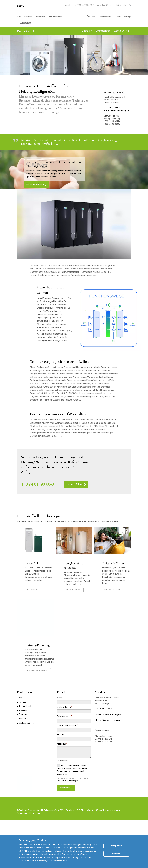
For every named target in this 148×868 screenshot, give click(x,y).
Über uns (91, 17)
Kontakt (68, 5)
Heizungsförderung (35, 185)
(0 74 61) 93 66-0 (39, 485)
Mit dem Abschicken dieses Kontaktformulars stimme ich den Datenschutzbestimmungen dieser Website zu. (72, 778)
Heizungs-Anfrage (75, 484)
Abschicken (65, 797)
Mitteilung (61, 753)
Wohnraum (40, 17)
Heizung (28, 17)
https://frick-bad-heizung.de (108, 729)
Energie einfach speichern (74, 566)
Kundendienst (55, 17)
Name (60, 707)
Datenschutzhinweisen (57, 863)
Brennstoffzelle (27, 31)
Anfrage (127, 17)
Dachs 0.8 (87, 31)
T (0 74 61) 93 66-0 (86, 5)
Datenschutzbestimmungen (68, 789)
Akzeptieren (116, 848)
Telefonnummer (64, 725)
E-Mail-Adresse (64, 716)
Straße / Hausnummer (67, 734)
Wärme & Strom (122, 31)
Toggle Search (130, 5)
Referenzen (106, 17)
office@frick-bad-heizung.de (113, 5)
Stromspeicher (103, 31)
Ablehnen (116, 856)
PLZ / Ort (61, 743)
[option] (74, 55)
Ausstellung (26, 23)
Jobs (119, 17)
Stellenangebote (26, 732)
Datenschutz (23, 822)
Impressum (35, 822)
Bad (19, 17)
